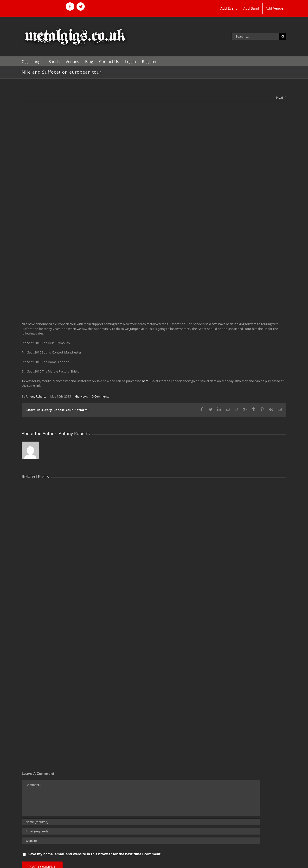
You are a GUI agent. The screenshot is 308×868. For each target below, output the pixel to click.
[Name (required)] (141, 822)
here (145, 381)
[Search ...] (255, 36)
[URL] (141, 841)
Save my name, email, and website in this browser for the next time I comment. (95, 854)
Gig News (81, 396)
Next (280, 97)
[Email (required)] (141, 831)
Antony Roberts (36, 396)
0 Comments (100, 396)
